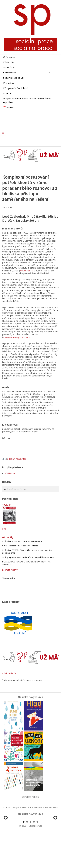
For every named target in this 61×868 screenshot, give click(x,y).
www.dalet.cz (26, 271)
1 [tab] (24, 856)
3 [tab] (30, 856)
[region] (30, 836)
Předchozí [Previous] (6, 835)
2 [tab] (27, 856)
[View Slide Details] (14, 836)
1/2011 (7, 505)
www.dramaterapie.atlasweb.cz (18, 337)
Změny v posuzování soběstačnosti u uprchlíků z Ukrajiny (28, 557)
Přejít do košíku (10, 673)
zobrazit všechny (10, 570)
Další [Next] (55, 835)
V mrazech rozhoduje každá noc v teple (20, 546)
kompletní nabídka (31, 797)
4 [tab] (34, 856)
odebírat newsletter (14, 459)
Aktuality (8, 537)
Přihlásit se (10, 473)
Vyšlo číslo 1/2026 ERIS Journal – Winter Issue (22, 541)
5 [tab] (37, 856)
